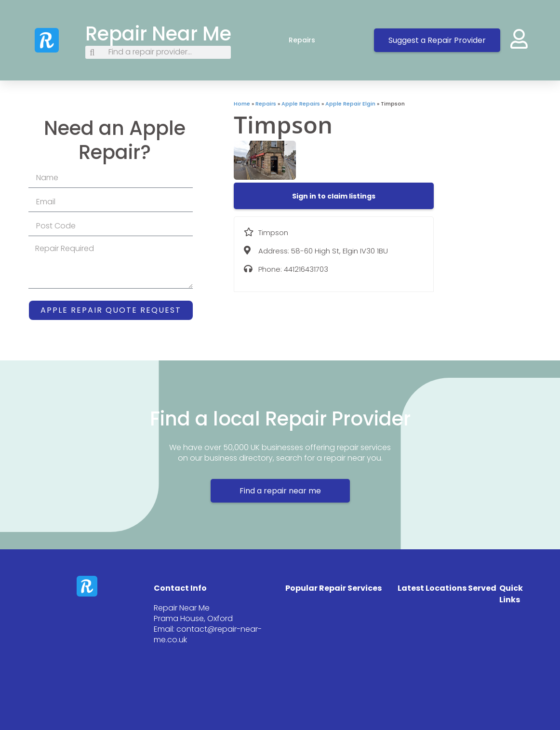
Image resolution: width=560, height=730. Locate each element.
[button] (334, 196)
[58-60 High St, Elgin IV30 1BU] (497, 172)
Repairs (312, 40)
